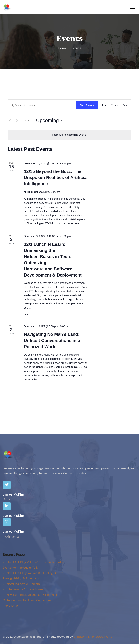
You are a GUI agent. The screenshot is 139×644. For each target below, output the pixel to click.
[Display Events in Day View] (125, 105)
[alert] (69, 135)
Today (28, 120)
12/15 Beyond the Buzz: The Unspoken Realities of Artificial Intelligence (56, 178)
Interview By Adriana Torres (25, 589)
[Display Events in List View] (104, 105)
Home (62, 48)
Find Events (87, 105)
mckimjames (11, 537)
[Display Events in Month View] (114, 105)
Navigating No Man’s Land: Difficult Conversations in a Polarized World (52, 340)
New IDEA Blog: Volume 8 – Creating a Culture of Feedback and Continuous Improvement (30, 600)
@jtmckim (10, 499)
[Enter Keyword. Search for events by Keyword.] (42, 105)
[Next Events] (17, 120)
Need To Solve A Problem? (24, 584)
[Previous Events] (10, 120)
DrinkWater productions (93, 637)
